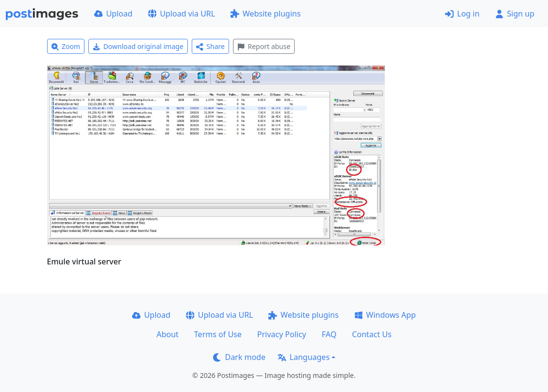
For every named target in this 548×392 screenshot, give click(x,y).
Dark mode (239, 357)
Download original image (138, 46)
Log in (462, 14)
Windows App (385, 315)
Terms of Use (218, 334)
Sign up (515, 14)
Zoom (66, 46)
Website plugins (266, 14)
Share (210, 46)
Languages (304, 357)
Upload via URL (182, 14)
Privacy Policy (282, 334)
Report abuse (264, 46)
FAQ (329, 334)
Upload (113, 14)
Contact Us (372, 334)
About (167, 334)
